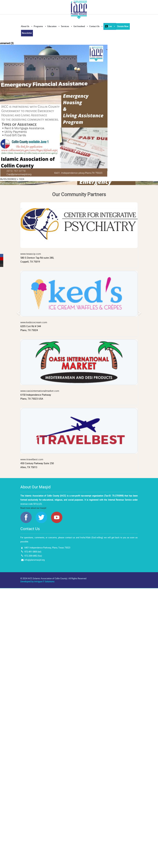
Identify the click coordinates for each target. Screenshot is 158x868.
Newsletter (27, 33)
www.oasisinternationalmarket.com (79, 366)
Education (54, 26)
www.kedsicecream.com (79, 297)
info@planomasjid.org (35, 560)
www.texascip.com (79, 229)
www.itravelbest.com (79, 434)
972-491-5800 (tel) (33, 552)
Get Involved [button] (81, 26)
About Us (27, 26)
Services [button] (67, 26)
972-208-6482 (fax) (33, 556)
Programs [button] (40, 26)
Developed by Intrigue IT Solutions (37, 581)
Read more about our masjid (33, 508)
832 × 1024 (18, 179)
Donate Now (123, 26)
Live (112, 26)
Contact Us (96, 26)
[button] (27, 339)
